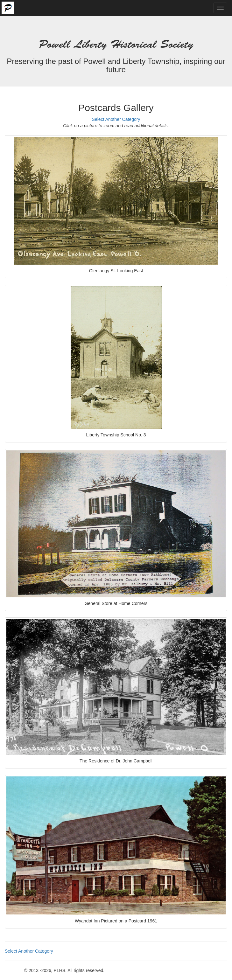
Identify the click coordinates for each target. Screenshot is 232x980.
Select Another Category (116, 119)
